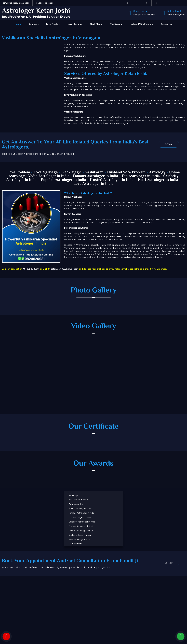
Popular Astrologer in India (64, 180)
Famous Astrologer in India (96, 176)
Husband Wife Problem (141, 24)
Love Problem (53, 24)
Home (18, 24)
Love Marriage (75, 24)
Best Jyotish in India (78, 500)
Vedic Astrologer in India (49, 176)
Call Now (169, 144)
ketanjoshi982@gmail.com (15, 3)
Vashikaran (116, 24)
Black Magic (96, 24)
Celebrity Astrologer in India (82, 522)
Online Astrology (77, 504)
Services (33, 24)
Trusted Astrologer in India (112, 180)
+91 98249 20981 (45, 3)
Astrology (157, 172)
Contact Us (166, 24)
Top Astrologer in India (141, 176)
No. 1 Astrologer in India (158, 180)
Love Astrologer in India (93, 184)
